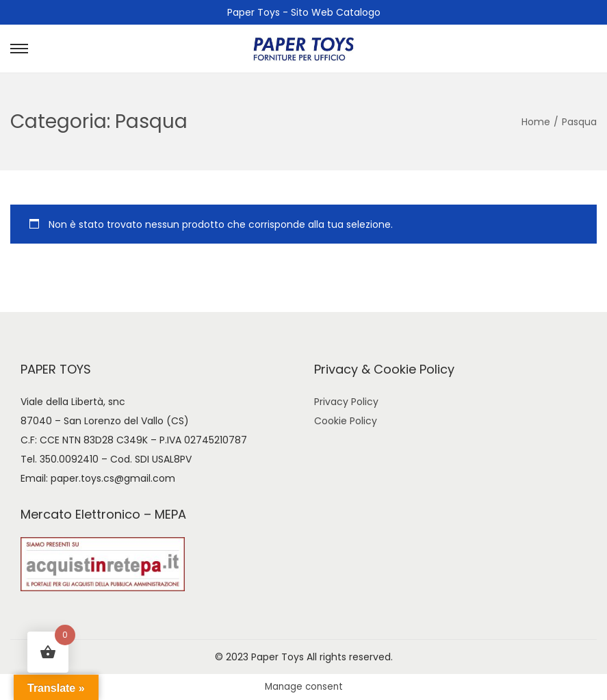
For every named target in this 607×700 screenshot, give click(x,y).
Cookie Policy (346, 421)
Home (536, 122)
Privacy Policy (346, 402)
